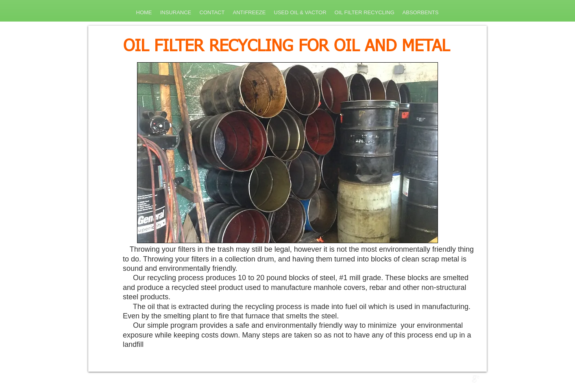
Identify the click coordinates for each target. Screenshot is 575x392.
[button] (287, 153)
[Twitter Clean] (467, 379)
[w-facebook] (459, 379)
